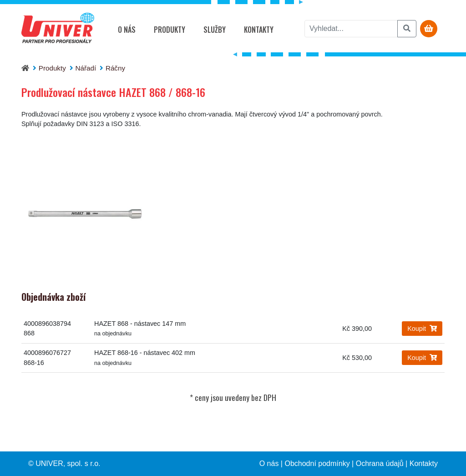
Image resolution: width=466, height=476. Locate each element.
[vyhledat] (351, 29)
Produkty (170, 30)
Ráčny (115, 68)
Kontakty (259, 30)
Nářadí (86, 68)
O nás (127, 30)
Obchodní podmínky (317, 463)
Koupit (422, 329)
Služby (215, 30)
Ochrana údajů (380, 463)
